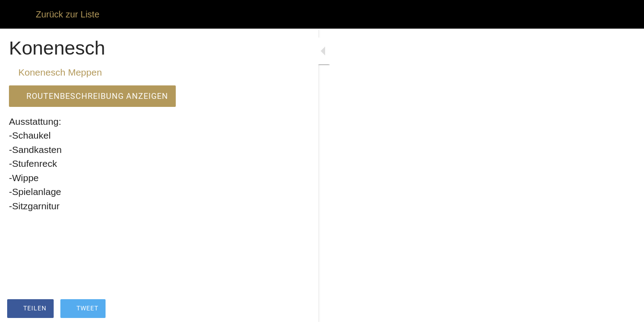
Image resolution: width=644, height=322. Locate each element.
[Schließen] (18, 14)
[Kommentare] (250, 309)
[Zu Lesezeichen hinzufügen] (229, 309)
